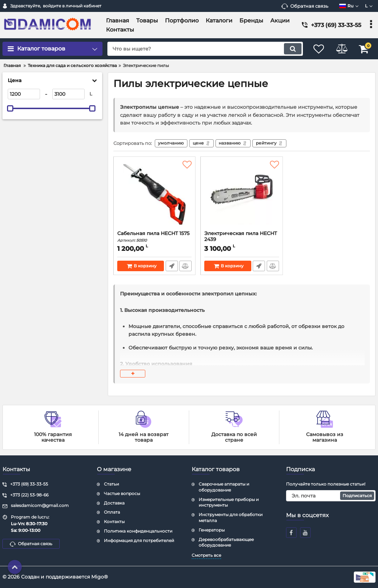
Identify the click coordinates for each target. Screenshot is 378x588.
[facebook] (291, 533)
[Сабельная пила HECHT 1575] (154, 196)
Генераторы (212, 530)
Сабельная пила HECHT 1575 (154, 237)
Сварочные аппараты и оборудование (224, 487)
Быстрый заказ (171, 267)
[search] (202, 49)
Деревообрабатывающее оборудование (226, 542)
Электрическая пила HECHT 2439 (241, 240)
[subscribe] (331, 496)
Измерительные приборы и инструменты (229, 502)
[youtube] (305, 533)
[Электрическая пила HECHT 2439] (241, 196)
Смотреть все (206, 555)
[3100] (68, 94)
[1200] (24, 94)
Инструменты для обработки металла (231, 517)
